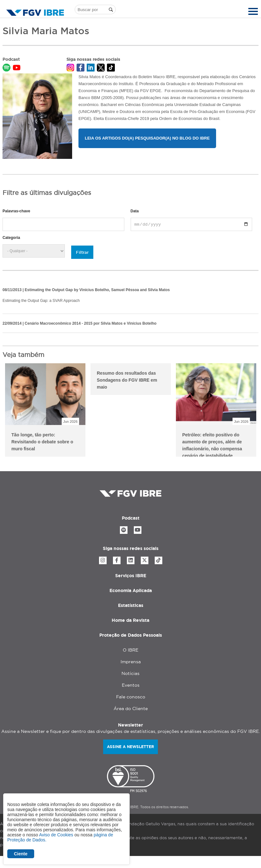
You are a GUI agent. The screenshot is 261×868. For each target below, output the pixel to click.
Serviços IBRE (131, 576)
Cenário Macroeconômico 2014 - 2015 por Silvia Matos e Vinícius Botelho (91, 323)
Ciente (21, 854)
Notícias (130, 673)
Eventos (131, 685)
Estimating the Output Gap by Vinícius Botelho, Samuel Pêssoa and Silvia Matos (97, 290)
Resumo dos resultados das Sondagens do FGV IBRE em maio (127, 380)
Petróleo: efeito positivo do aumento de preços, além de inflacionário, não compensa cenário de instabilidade (212, 444)
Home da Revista (130, 620)
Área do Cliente (131, 709)
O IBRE (130, 650)
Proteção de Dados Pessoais (131, 635)
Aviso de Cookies (56, 835)
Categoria (11, 238)
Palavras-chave (16, 211)
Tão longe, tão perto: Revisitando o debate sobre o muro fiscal (42, 442)
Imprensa (131, 662)
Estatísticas (131, 605)
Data (135, 211)
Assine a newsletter (130, 747)
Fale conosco (131, 697)
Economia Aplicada (131, 590)
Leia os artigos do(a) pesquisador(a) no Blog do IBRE (147, 138)
